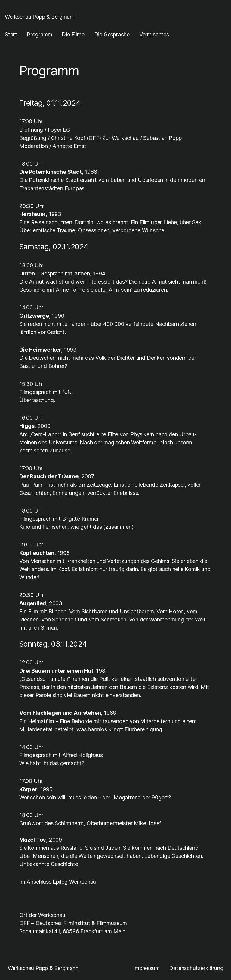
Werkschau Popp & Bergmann (40, 17)
